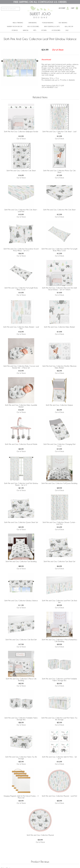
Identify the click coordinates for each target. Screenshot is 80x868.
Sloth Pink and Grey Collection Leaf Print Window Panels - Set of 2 (21, 484)
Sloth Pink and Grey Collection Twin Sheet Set (59, 561)
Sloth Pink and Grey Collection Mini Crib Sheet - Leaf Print (21, 211)
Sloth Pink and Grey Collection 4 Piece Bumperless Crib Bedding (59, 640)
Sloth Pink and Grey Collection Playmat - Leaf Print (59, 796)
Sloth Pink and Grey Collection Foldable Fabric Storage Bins (21, 719)
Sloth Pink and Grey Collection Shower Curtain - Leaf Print (59, 523)
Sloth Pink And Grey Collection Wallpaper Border (21, 132)
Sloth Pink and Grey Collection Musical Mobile (21, 444)
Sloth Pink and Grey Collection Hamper (59, 405)
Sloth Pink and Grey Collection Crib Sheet (21, 171)
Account (62, 8)
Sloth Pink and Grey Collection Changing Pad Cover (59, 445)
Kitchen (44, 30)
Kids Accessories (33, 26)
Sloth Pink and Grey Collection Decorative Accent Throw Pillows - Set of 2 (21, 250)
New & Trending (18, 23)
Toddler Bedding (48, 23)
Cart (73, 8)
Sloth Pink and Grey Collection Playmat (40, 835)
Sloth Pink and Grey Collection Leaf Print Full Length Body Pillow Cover (59, 250)
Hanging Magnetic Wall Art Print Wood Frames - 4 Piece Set (21, 797)
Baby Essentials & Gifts (52, 26)
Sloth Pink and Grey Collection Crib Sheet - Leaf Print (59, 132)
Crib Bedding (33, 23)
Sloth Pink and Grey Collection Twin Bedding (21, 561)
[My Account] (68, 8)
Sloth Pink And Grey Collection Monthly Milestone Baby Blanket (59, 367)
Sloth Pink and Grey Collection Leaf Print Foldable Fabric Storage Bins (59, 680)
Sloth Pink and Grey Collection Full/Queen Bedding (59, 483)
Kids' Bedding (63, 23)
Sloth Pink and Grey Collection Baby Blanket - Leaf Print (21, 328)
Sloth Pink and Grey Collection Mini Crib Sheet (59, 210)
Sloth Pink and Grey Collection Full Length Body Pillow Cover (21, 289)
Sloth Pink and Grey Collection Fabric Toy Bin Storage (21, 758)
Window (26, 30)
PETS (35, 30)
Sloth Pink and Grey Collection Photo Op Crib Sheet (59, 171)
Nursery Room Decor (15, 26)
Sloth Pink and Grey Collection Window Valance (21, 601)
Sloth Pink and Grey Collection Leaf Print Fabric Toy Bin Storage (59, 719)
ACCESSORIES (56, 30)
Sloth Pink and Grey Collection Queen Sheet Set (21, 522)
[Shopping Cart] (77, 8)
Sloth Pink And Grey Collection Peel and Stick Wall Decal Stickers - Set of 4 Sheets (59, 289)
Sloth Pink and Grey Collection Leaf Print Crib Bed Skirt (59, 601)
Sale (67, 30)
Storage (15, 30)
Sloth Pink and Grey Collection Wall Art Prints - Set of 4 (59, 758)
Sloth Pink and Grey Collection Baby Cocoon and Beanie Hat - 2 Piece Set (21, 367)
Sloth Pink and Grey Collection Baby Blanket (59, 327)
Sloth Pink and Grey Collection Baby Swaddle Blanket (21, 406)
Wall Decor (69, 26)
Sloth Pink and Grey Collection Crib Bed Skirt (21, 640)
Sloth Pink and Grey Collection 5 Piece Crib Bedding (21, 680)
